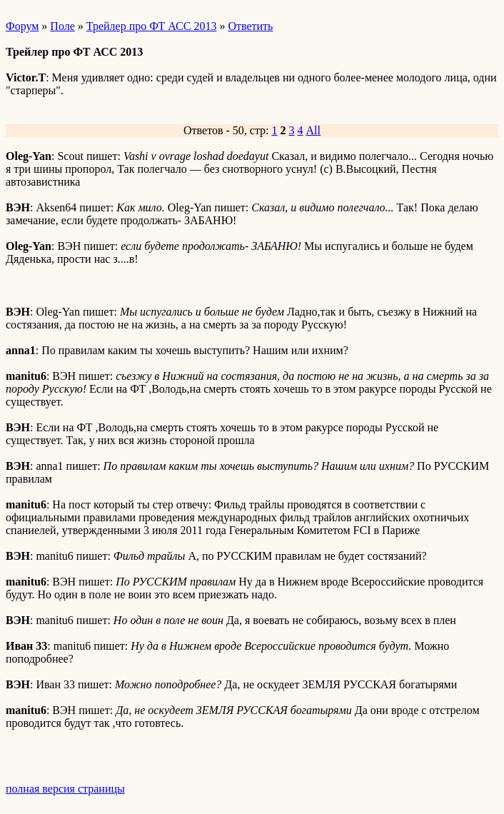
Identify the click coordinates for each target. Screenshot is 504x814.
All (313, 130)
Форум (22, 26)
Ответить (250, 26)
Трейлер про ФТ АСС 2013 (152, 26)
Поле (62, 26)
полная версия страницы (65, 789)
